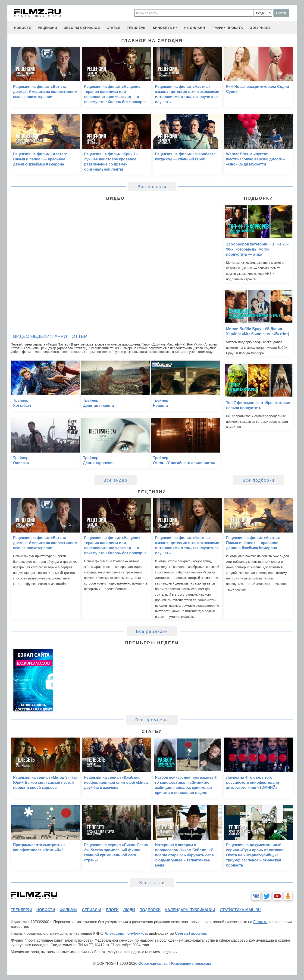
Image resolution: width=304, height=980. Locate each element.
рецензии (47, 28)
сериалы (92, 910)
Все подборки (258, 480)
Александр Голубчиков (126, 933)
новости (23, 28)
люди (129, 910)
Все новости (152, 187)
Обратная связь (153, 963)
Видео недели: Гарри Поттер (50, 336)
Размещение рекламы (191, 963)
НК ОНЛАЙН (195, 28)
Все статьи (152, 883)
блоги (112, 910)
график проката (227, 28)
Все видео (115, 480)
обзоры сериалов (82, 28)
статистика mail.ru (240, 910)
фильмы (68, 910)
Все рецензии (152, 631)
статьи (113, 28)
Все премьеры (152, 720)
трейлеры (137, 28)
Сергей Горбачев (191, 933)
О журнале (260, 28)
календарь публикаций (190, 910)
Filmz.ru (260, 922)
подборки (150, 910)
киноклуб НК (165, 28)
